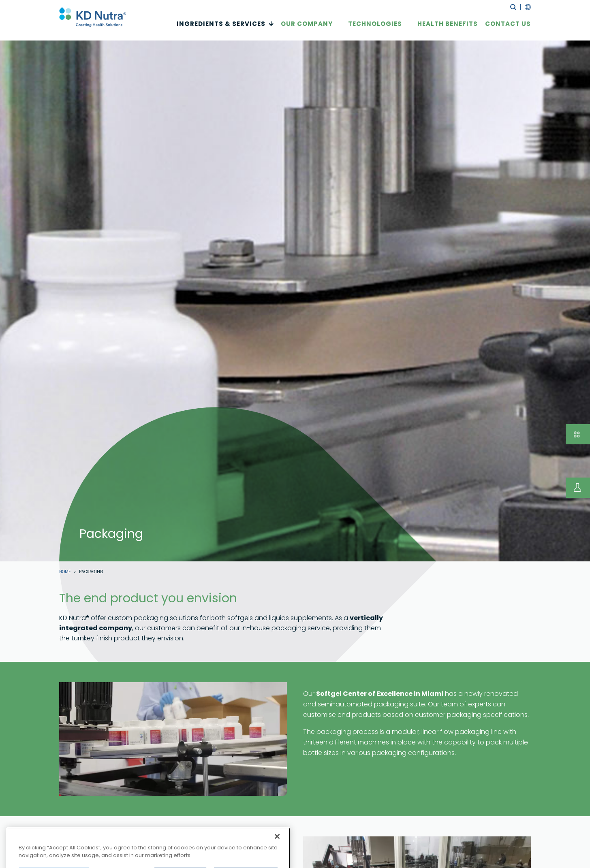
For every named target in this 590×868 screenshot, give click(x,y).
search (513, 7)
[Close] (277, 852)
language (526, 7)
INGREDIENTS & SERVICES (221, 29)
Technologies (375, 29)
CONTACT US (508, 29)
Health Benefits (448, 29)
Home (65, 572)
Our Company (307, 29)
